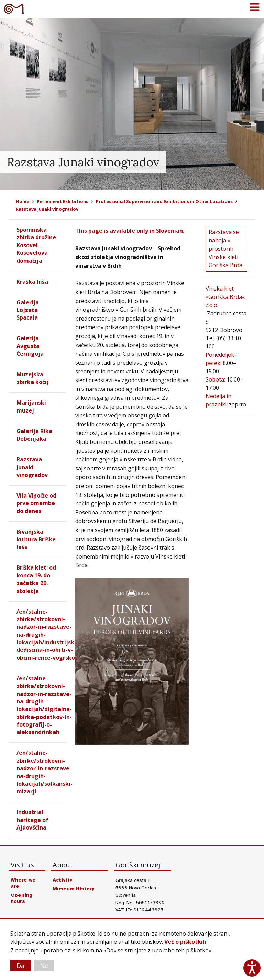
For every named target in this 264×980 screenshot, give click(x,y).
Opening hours (21, 898)
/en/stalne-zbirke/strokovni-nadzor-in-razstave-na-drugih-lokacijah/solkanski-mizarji (45, 772)
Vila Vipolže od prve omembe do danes (36, 503)
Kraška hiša (32, 282)
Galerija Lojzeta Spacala (28, 310)
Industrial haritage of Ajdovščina (32, 820)
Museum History (73, 889)
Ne (44, 966)
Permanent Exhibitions (63, 201)
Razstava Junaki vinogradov (47, 209)
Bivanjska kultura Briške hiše (36, 539)
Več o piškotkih (185, 942)
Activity (62, 880)
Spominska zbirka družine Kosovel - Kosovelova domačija (36, 245)
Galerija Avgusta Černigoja (30, 346)
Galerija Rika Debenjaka (34, 435)
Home (23, 201)
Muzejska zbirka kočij (33, 378)
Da (20, 966)
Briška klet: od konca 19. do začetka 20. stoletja (36, 579)
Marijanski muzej (31, 407)
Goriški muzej (14, 9)
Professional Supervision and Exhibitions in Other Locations (164, 201)
